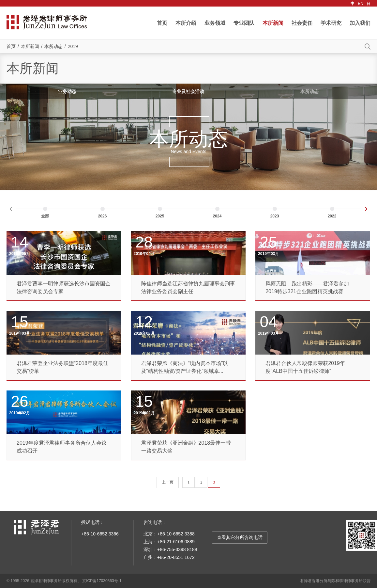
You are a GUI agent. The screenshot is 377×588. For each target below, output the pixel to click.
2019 (73, 46)
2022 (332, 216)
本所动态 (53, 46)
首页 (162, 23)
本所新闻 (273, 23)
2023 (275, 216)
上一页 (168, 482)
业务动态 (67, 91)
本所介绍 (186, 23)
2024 (217, 216)
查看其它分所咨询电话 (240, 537)
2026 (103, 216)
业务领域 (215, 23)
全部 (45, 216)
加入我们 (360, 23)
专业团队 (244, 23)
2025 (160, 216)
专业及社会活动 (188, 91)
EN (361, 4)
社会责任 (302, 23)
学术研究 (331, 23)
